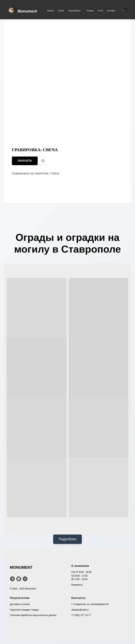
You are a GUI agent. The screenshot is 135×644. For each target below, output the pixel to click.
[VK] (25, 579)
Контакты (111, 11)
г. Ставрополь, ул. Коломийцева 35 (90, 604)
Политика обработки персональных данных (33, 615)
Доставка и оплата (20, 604)
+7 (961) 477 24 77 (81, 615)
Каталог (51, 11)
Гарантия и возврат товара (24, 610)
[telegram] (12, 579)
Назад (14, 9)
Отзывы (90, 11)
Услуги (61, 11)
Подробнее (67, 539)
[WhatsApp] (19, 579)
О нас (101, 11)
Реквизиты (77, 585)
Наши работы (74, 11)
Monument (27, 11)
